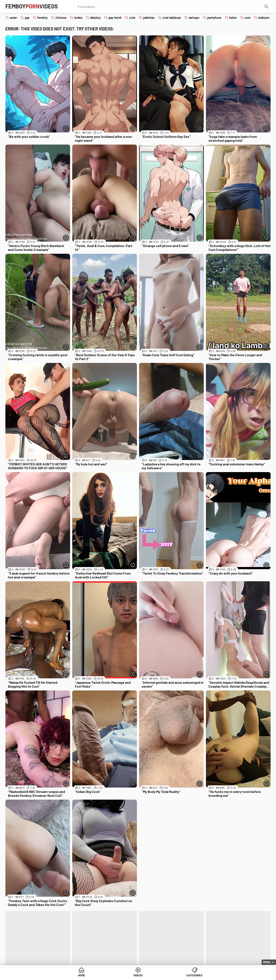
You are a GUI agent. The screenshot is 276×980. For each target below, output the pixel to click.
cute (132, 18)
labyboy (96, 18)
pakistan (149, 18)
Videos (138, 976)
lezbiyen (264, 18)
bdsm (233, 18)
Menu (267, 962)
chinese (61, 18)
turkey (78, 18)
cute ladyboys (172, 18)
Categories (171, 976)
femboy (42, 18)
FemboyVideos (34, 6)
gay (27, 18)
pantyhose (214, 18)
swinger (194, 18)
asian (13, 18)
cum (248, 18)
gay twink (115, 18)
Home (105, 976)
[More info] (66, 128)
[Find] (266, 6)
